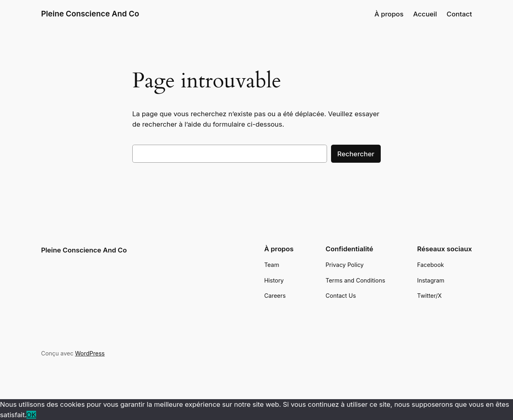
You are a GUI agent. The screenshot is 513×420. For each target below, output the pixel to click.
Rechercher (356, 154)
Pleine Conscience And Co (90, 14)
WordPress (90, 353)
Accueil (425, 14)
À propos (389, 14)
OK (31, 415)
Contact (459, 14)
